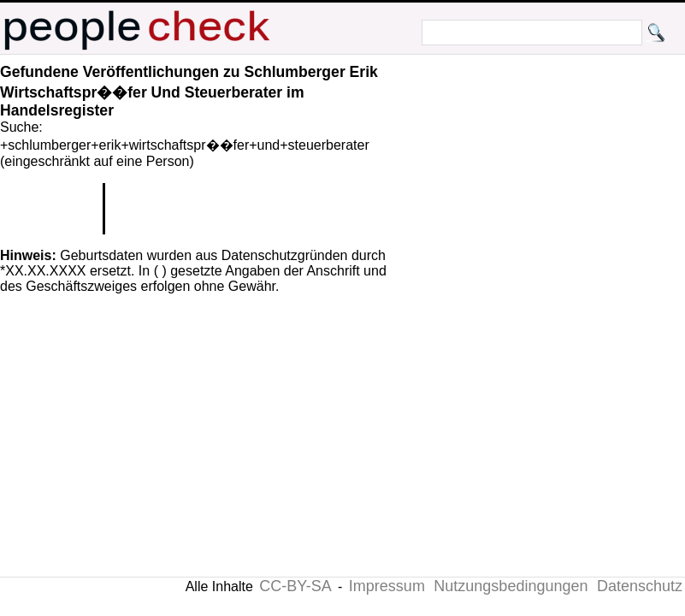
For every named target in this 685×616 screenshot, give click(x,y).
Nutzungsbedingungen (511, 586)
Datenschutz (640, 586)
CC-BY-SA (295, 586)
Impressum (387, 586)
